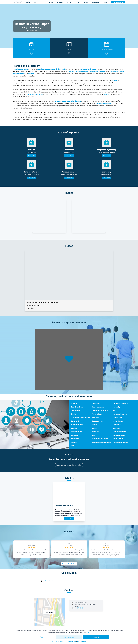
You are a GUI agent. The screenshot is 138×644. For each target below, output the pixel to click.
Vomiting (74, 428)
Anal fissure (96, 418)
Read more (31, 155)
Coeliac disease (118, 421)
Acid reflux (116, 428)
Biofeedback (117, 425)
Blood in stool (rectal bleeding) (102, 442)
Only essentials (69, 637)
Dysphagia (74, 435)
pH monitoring (76, 411)
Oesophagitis (75, 421)
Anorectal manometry (120, 432)
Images (69, 2)
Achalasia (74, 442)
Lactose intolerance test (120, 414)
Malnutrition (75, 439)
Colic (93, 435)
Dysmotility (116, 407)
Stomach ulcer (117, 418)
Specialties (60, 2)
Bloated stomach (76, 432)
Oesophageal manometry (100, 411)
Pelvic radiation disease (120, 442)
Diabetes (95, 425)
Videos (78, 2)
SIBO (73, 446)
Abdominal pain (97, 414)
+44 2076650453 (79, 608)
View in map (49, 612)
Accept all (96, 637)
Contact (106, 2)
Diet (114, 411)
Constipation (96, 404)
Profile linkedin (49, 581)
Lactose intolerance (119, 435)
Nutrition (74, 404)
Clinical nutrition (118, 439)
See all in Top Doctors (69, 564)
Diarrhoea (74, 414)
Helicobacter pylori (77, 425)
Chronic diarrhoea (98, 421)
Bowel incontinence (77, 407)
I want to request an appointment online (69, 465)
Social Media (96, 2)
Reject (42, 637)
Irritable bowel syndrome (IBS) (81, 418)
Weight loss (96, 432)
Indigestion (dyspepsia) (120, 404)
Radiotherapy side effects (100, 439)
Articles (86, 2)
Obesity (94, 428)
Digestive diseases (98, 407)
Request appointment (118, 2)
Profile (51, 2)
